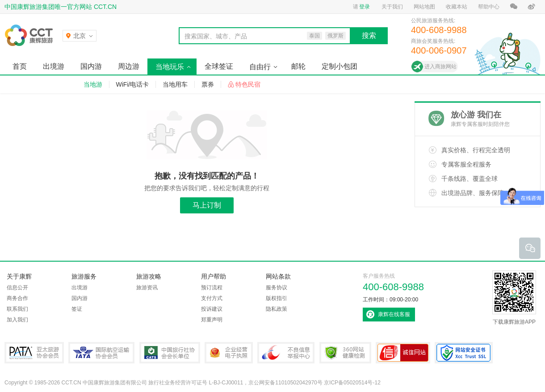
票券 (208, 84)
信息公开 (17, 288)
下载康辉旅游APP (514, 298)
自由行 (260, 67)
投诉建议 (212, 309)
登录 (365, 7)
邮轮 (298, 66)
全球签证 (219, 66)
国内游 (91, 66)
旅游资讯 (147, 288)
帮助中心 (489, 7)
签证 (77, 309)
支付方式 (212, 298)
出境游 (54, 66)
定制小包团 (340, 66)
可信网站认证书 (403, 353)
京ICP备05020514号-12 (352, 383)
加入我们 (17, 320)
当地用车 (175, 84)
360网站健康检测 (345, 353)
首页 (20, 66)
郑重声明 (212, 320)
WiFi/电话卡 (133, 84)
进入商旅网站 (440, 67)
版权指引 (277, 298)
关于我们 (392, 7)
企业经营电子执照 (229, 353)
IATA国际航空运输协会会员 (101, 353)
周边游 (129, 66)
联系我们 (17, 309)
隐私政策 (277, 309)
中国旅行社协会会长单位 (170, 353)
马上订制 (207, 205)
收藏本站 (457, 7)
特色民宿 (248, 84)
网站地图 (424, 7)
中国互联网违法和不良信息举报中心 (286, 353)
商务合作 (17, 298)
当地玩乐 (170, 67)
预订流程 (212, 288)
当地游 (93, 84)
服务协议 (277, 288)
